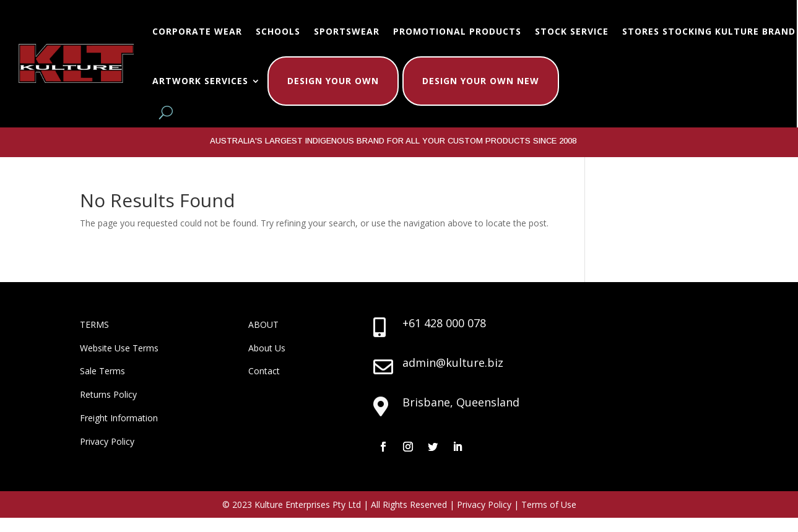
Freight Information (119, 418)
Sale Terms (102, 371)
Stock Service (572, 31)
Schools (278, 31)
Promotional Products (457, 31)
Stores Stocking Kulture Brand (709, 31)
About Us (267, 348)
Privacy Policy (107, 441)
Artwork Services (200, 81)
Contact (264, 371)
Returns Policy (108, 394)
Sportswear (347, 31)
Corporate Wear (197, 31)
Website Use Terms (119, 348)
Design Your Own (333, 81)
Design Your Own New (481, 81)
